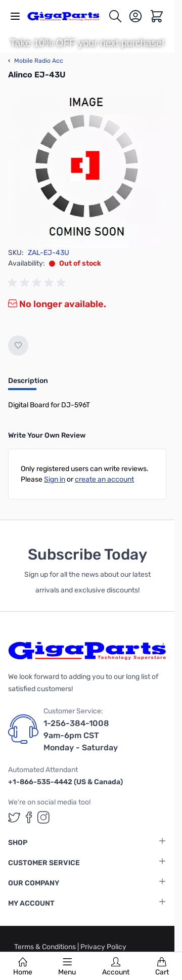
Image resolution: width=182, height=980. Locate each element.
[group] (38, 283)
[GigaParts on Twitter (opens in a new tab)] (14, 817)
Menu (67, 967)
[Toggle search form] (115, 16)
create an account (104, 479)
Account (116, 967)
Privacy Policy (103, 947)
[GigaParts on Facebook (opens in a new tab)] (29, 817)
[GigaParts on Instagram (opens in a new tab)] (43, 817)
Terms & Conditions (46, 947)
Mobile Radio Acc (36, 61)
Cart (162, 967)
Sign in (55, 479)
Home (23, 967)
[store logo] (67, 16)
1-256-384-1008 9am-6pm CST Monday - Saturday (81, 735)
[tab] (28, 384)
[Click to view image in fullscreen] (87, 168)
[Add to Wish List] (18, 346)
